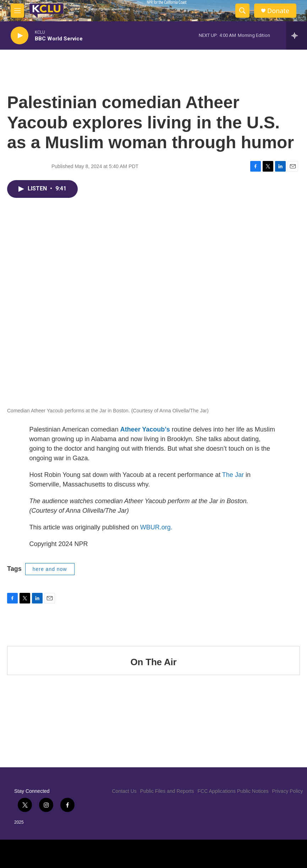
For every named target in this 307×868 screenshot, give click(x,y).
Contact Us (124, 791)
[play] (20, 36)
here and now (50, 569)
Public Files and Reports (167, 791)
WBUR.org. (156, 527)
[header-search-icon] (242, 11)
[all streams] (297, 35)
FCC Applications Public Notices (233, 791)
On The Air (154, 662)
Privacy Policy (287, 791)
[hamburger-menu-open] (17, 11)
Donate (278, 11)
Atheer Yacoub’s (145, 429)
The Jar (233, 475)
